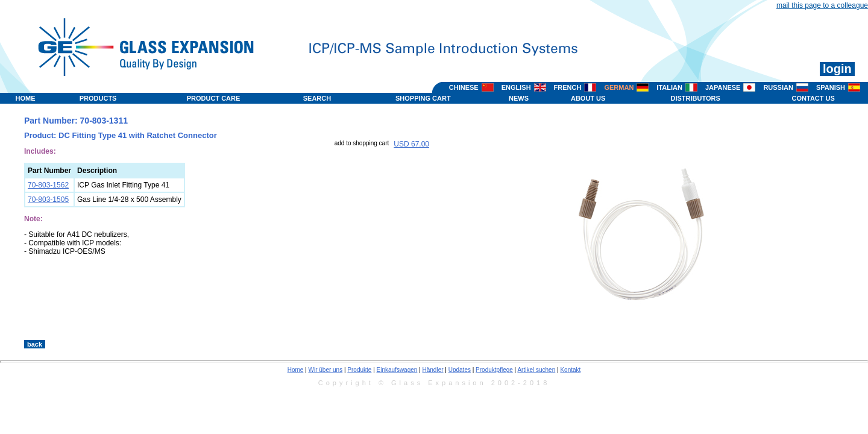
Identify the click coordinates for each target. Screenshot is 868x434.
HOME (26, 98)
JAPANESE (723, 87)
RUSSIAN (778, 87)
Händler (433, 370)
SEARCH (317, 98)
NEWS (519, 98)
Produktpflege (494, 370)
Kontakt (570, 370)
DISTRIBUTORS (695, 98)
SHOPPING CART (423, 98)
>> (568, 327)
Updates (460, 370)
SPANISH (831, 87)
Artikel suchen (536, 370)
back (35, 344)
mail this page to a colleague (822, 5)
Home (296, 370)
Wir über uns (326, 370)
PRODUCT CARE (214, 98)
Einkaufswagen (397, 370)
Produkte (359, 370)
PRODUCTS (98, 98)
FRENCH (568, 87)
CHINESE (464, 87)
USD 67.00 (411, 144)
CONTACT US (813, 98)
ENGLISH (516, 87)
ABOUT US (588, 98)
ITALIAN (669, 87)
